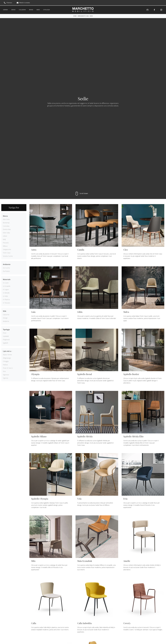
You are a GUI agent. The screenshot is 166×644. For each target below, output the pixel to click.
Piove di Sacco (8, 367)
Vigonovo (6, 374)
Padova (5, 364)
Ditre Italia (6, 232)
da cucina (6, 267)
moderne (6, 320)
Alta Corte (6, 219)
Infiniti (5, 235)
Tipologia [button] (6, 329)
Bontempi (6, 222)
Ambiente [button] (7, 264)
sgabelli (5, 342)
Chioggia (6, 361)
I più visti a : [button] (7, 350)
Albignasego (7, 357)
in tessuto (6, 302)
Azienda (5, 9)
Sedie (91, 15)
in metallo (6, 292)
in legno (6, 289)
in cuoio (6, 282)
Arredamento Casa (83, 15)
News (38, 9)
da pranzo (6, 270)
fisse (5, 332)
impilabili (6, 335)
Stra (4, 371)
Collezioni (22, 9)
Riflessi (5, 245)
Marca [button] (5, 215)
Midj (4, 239)
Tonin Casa (7, 252)
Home (75, 15)
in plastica (6, 299)
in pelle (5, 295)
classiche (6, 314)
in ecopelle (7, 285)
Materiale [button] (7, 279)
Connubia (6, 225)
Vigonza (5, 377)
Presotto (6, 242)
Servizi (13, 9)
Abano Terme (7, 354)
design (5, 317)
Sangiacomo (7, 249)
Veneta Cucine (8, 255)
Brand (31, 9)
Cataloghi (46, 9)
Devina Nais (7, 229)
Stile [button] (5, 310)
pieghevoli (6, 339)
